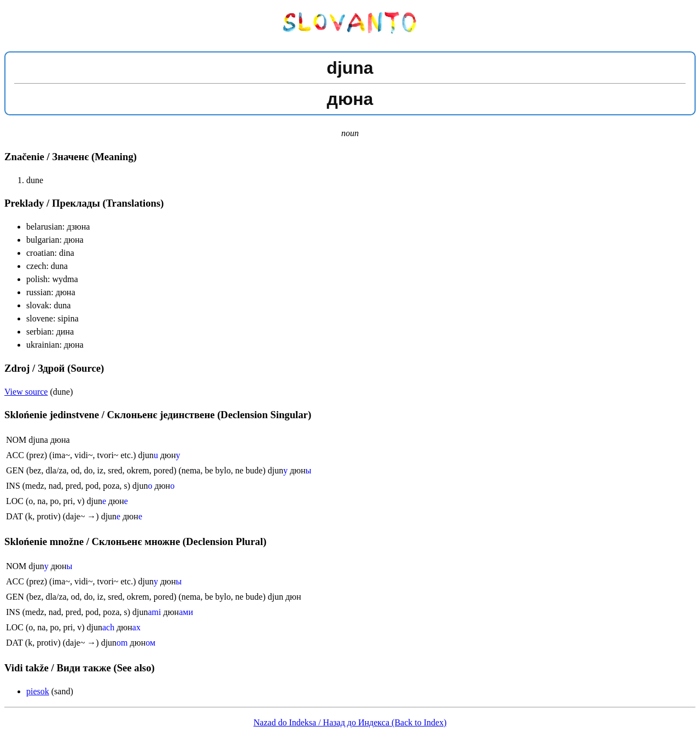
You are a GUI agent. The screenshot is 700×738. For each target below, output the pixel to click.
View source (26, 392)
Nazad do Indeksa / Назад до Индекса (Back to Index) (350, 722)
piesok (38, 691)
